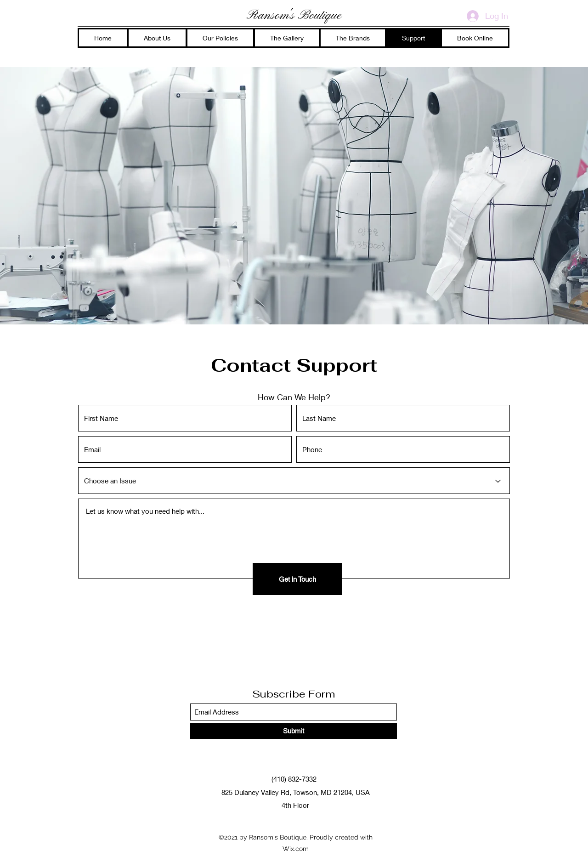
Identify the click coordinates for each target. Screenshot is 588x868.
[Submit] (294, 731)
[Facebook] (505, 62)
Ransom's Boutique (294, 16)
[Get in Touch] (297, 579)
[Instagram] (492, 62)
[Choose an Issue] (294, 481)
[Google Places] (478, 62)
